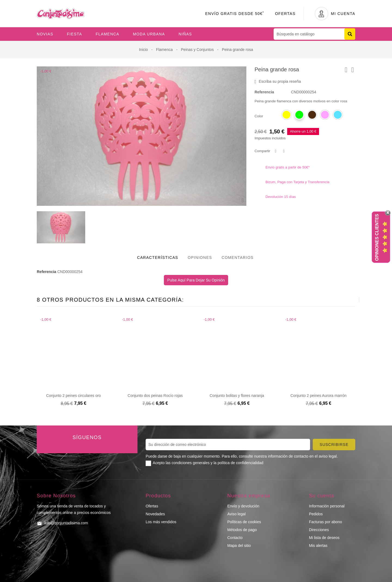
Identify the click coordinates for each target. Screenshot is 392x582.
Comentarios (238, 258)
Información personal (327, 506)
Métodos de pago (242, 530)
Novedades (155, 514)
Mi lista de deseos (324, 538)
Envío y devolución (243, 506)
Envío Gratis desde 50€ (235, 14)
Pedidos (316, 514)
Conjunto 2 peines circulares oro (74, 396)
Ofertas (285, 14)
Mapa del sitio (239, 546)
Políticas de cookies (244, 522)
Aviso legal (236, 514)
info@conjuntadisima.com (66, 523)
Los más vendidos (161, 522)
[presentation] (346, 300)
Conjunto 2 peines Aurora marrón (318, 396)
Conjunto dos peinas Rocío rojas (155, 396)
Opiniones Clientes (377, 237)
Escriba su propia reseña (278, 82)
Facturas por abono (325, 522)
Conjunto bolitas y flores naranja (237, 396)
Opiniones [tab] (200, 258)
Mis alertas (318, 546)
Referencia (264, 92)
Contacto (235, 538)
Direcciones (319, 530)
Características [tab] (158, 258)
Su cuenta (322, 496)
